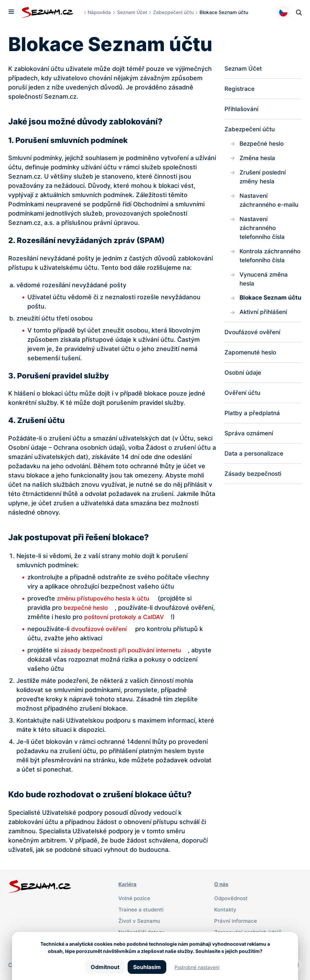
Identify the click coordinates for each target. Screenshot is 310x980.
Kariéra (128, 884)
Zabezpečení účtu (175, 12)
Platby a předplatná (253, 440)
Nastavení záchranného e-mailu (271, 203)
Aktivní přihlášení (265, 337)
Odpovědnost (232, 898)
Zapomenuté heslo (252, 378)
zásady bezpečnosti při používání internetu (124, 650)
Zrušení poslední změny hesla (264, 179)
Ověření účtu (244, 419)
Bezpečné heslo (263, 145)
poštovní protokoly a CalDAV (152, 617)
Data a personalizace (255, 481)
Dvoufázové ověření (254, 358)
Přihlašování (242, 110)
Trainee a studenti (142, 909)
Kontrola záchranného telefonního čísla (264, 265)
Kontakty (226, 909)
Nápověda (101, 12)
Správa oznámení (250, 461)
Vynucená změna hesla (265, 294)
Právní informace (236, 920)
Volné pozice (135, 898)
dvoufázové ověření (101, 629)
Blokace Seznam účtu (264, 318)
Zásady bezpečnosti (254, 502)
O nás (222, 884)
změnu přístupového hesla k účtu (106, 598)
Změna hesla (259, 160)
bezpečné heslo (87, 608)
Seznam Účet (134, 12)
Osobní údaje (244, 399)
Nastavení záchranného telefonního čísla (264, 232)
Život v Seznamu (140, 920)
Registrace (240, 89)
